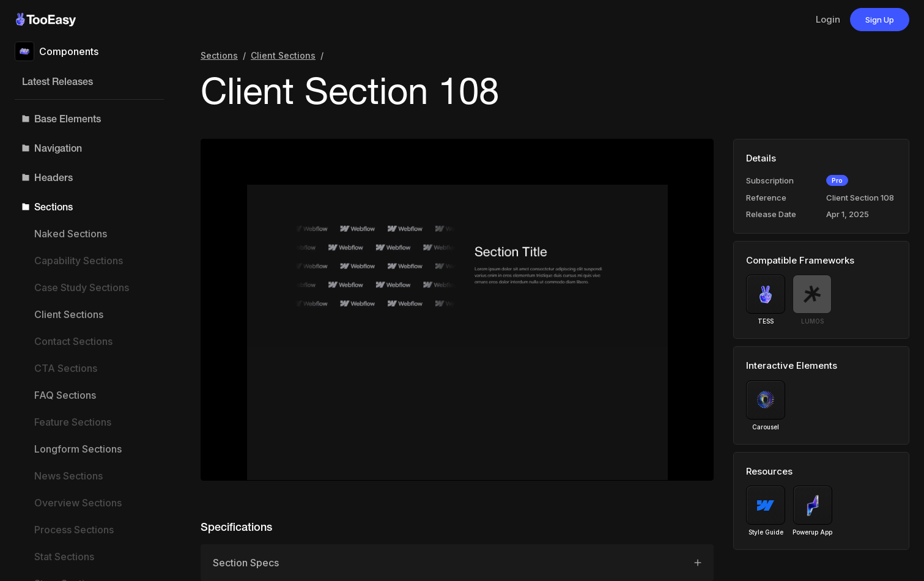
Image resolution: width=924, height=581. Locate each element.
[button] (89, 119)
